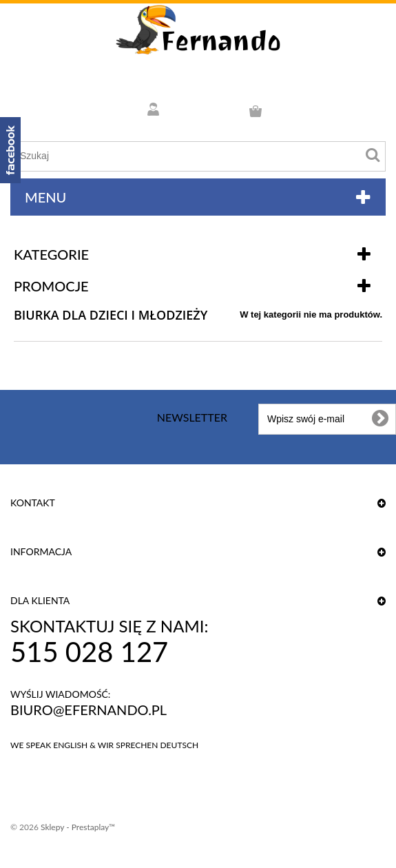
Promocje (51, 286)
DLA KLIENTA (40, 600)
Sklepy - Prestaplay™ (78, 827)
